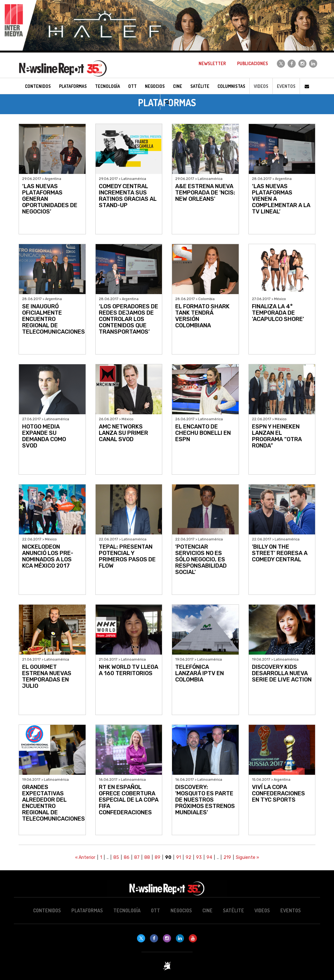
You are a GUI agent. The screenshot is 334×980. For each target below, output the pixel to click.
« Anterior (85, 857)
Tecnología (127, 910)
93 (199, 857)
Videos (261, 86)
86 (127, 857)
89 (158, 857)
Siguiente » (248, 857)
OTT (155, 910)
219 (227, 857)
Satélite (233, 910)
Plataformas (87, 910)
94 (209, 857)
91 (179, 857)
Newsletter (212, 63)
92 (188, 857)
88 (147, 857)
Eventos (286, 86)
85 (116, 857)
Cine (207, 910)
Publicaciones (253, 63)
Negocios (181, 910)
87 (137, 857)
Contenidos (47, 910)
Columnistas (231, 86)
